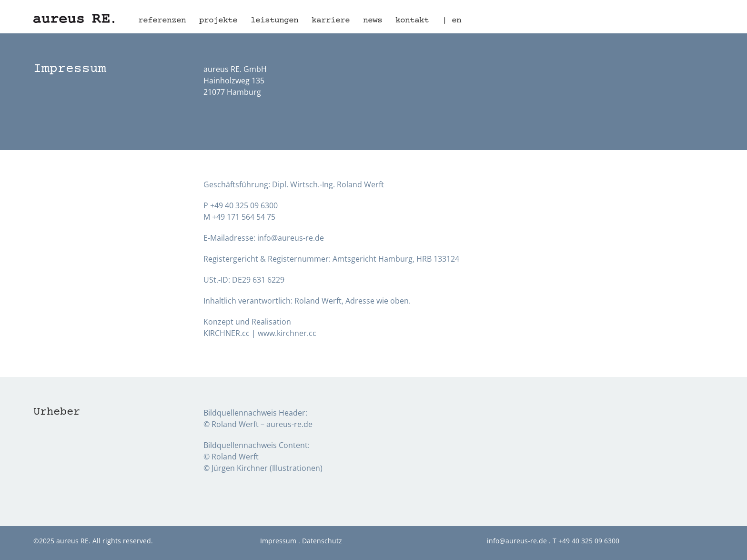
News (373, 20)
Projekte (218, 20)
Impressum (278, 541)
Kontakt (412, 20)
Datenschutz (322, 541)
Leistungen (274, 20)
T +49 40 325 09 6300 (586, 541)
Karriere (331, 20)
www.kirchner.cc (287, 333)
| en (452, 20)
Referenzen (162, 20)
